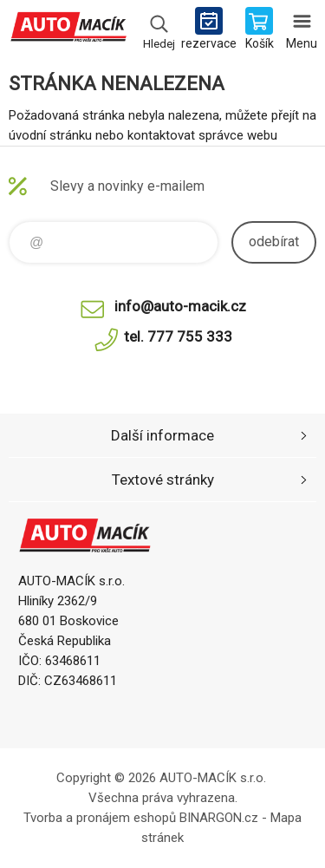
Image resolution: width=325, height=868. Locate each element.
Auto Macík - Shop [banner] (68, 30)
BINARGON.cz (219, 818)
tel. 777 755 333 (178, 336)
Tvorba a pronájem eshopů (100, 818)
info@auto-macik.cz (180, 306)
